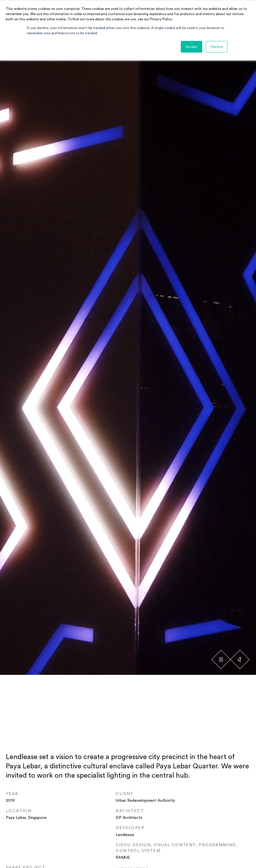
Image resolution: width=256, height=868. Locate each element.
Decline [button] (217, 47)
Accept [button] (191, 47)
